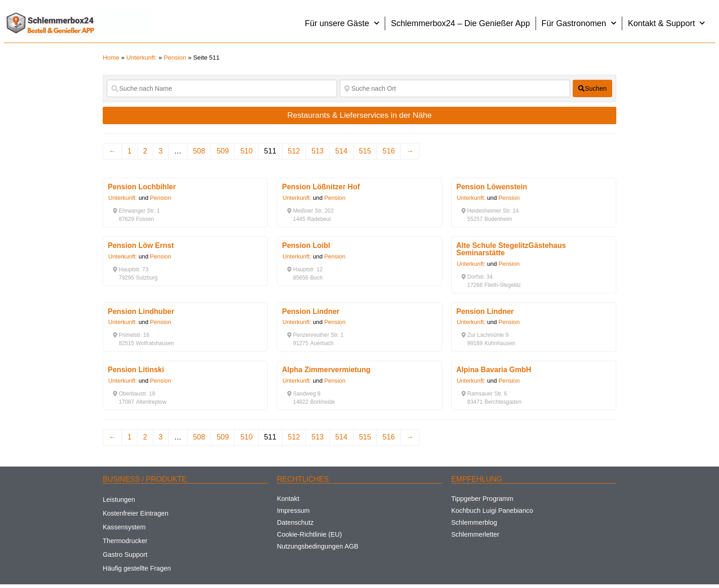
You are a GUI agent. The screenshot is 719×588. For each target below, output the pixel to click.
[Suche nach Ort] (455, 88)
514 (341, 151)
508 (199, 151)
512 (294, 151)
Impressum (293, 511)
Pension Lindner (311, 311)
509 (223, 151)
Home (111, 58)
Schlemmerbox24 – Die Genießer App (460, 23)
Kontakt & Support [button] (666, 23)
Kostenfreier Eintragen (136, 513)
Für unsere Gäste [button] (342, 23)
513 (318, 151)
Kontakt (288, 499)
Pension (175, 58)
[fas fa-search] (592, 88)
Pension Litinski (136, 370)
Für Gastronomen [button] (579, 23)
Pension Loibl (306, 245)
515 (365, 151)
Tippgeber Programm (482, 499)
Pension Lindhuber (141, 311)
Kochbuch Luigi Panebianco (492, 511)
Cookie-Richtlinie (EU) (310, 534)
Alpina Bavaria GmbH (494, 370)
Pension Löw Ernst (141, 245)
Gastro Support (125, 555)
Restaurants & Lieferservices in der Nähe (360, 115)
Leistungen (119, 500)
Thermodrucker (125, 541)
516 (389, 151)
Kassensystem (124, 527)
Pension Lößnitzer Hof (321, 187)
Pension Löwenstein (492, 187)
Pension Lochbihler (142, 187)
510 (246, 151)
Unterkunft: (141, 58)
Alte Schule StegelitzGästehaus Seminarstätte (511, 249)
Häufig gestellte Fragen (137, 568)
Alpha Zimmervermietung (326, 370)
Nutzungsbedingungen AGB (318, 546)
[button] (136, 211)
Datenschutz (295, 522)
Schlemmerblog (474, 522)
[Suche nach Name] (222, 88)
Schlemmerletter (475, 534)
